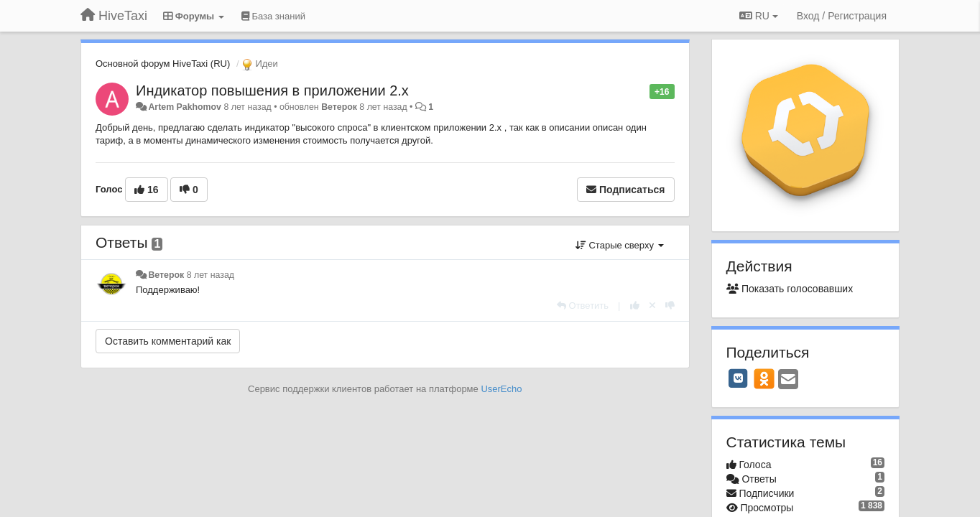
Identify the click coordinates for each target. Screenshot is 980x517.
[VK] (739, 378)
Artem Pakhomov (185, 107)
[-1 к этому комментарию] (670, 306)
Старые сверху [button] (620, 245)
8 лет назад (211, 275)
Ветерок (339, 107)
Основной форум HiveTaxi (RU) (163, 64)
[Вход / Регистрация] (842, 16)
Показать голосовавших (790, 289)
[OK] (764, 378)
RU (759, 16)
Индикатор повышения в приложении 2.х (272, 90)
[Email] (788, 380)
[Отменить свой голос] (652, 306)
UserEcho (501, 389)
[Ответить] (583, 306)
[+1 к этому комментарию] (635, 306)
